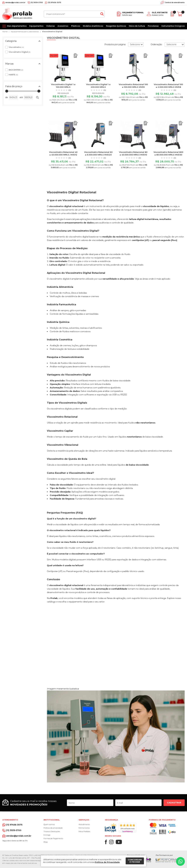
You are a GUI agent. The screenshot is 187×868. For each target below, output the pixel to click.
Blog (46, 842)
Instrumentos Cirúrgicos (173, 26)
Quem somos (49, 824)
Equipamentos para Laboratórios (25, 32)
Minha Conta (84, 828)
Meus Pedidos (84, 831)
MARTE (13, 75)
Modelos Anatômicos (93, 26)
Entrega (47, 835)
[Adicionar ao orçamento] (76, 56)
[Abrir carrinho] (181, 14)
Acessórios (63, 26)
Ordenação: (156, 44)
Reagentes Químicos (116, 26)
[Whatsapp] (180, 861)
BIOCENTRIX (16, 70)
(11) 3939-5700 (37, 2)
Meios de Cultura (137, 26)
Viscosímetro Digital (52, 32)
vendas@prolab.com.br (15, 2)
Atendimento (84, 824)
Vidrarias (51, 26)
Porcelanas (153, 26)
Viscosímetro (16, 47)
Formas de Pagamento (53, 838)
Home (5, 32)
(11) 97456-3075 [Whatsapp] (54, 2)
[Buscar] (102, 14)
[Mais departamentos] (14, 26)
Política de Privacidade (107, 862)
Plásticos (76, 26)
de (7, 97)
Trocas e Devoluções (52, 831)
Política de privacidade (53, 828)
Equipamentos (36, 26)
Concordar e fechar (135, 861)
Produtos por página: (115, 44)
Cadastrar (174, 803)
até (21, 97)
